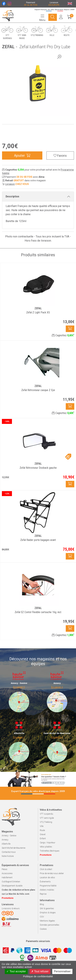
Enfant (43, 839)
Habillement (7, 878)
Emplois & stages (48, 913)
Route (42, 830)
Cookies (43, 929)
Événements (45, 882)
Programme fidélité (48, 886)
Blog (42, 904)
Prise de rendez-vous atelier (52, 873)
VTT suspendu (46, 814)
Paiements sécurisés (38, 941)
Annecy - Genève (9, 836)
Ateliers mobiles (47, 890)
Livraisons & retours (11, 908)
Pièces (5, 869)
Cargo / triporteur (47, 843)
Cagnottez (63, 335)
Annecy (5, 840)
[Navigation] (42, 18)
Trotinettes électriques (50, 851)
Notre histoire (8, 856)
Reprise (43, 894)
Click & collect (46, 869)
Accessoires (7, 873)
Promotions (46, 855)
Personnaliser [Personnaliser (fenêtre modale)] (62, 971)
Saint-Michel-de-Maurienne (13, 848)
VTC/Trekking (46, 822)
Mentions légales (47, 921)
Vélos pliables (46, 847)
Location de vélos (47, 878)
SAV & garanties (47, 908)
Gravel (43, 834)
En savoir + (19, 687)
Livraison (10, 184)
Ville (42, 826)
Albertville (6, 844)
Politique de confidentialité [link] (38, 976)
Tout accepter (16, 971)
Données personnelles (50, 925)
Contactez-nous (9, 852)
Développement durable (12, 886)
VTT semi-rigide (47, 818)
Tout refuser (40, 971)
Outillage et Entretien (11, 882)
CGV (42, 917)
